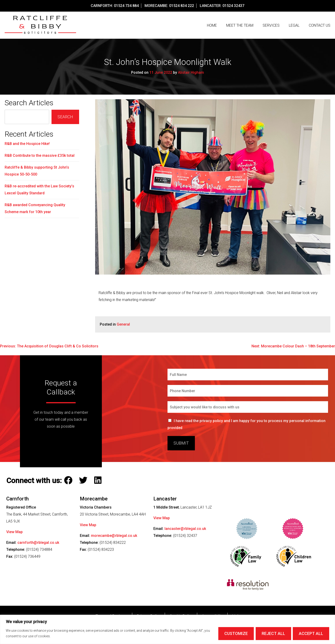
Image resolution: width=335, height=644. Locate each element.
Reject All (273, 633)
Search (65, 118)
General (123, 325)
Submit (181, 444)
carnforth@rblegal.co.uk (38, 543)
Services (271, 25)
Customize (236, 633)
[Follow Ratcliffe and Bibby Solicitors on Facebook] (69, 482)
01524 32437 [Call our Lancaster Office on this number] (233, 6)
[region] (167, 630)
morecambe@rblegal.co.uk (114, 537)
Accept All (311, 633)
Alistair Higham (191, 74)
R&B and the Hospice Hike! (27, 145)
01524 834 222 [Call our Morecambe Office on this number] (182, 6)
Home (212, 25)
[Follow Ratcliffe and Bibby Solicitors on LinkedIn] (99, 482)
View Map (14, 533)
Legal (294, 25)
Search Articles (29, 104)
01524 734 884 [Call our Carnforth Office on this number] (126, 6)
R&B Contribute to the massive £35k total (40, 157)
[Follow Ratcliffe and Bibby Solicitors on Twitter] (84, 482)
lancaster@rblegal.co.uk (185, 530)
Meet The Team (240, 25)
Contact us (320, 25)
